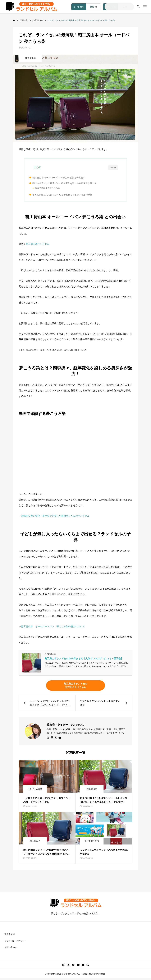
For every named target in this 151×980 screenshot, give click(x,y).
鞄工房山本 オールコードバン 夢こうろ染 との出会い (63, 178)
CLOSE (113, 167)
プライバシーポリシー (15, 942)
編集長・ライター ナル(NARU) (66, 726)
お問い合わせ (11, 949)
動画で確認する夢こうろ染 (51, 188)
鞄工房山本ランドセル (38, 246)
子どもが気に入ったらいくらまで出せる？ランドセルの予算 (66, 196)
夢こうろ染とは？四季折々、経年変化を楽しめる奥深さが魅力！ (68, 183)
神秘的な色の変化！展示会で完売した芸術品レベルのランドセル (55, 517)
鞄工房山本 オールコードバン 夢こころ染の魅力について (53, 628)
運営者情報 (10, 936)
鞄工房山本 (31, 58)
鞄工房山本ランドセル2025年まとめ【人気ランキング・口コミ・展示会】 (84, 660)
